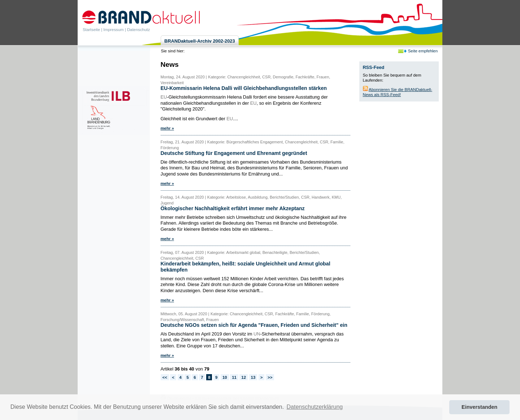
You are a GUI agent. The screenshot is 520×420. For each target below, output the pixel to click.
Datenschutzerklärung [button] (315, 407)
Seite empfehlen (423, 51)
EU (164, 97)
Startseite (91, 30)
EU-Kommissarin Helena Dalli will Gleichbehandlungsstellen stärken (244, 88)
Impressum (113, 30)
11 (234, 377)
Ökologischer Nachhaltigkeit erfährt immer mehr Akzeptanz (233, 208)
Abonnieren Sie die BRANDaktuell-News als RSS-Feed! (398, 92)
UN (257, 334)
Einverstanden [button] (479, 407)
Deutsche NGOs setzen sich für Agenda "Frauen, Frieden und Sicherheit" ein (254, 325)
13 (253, 377)
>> (270, 377)
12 (244, 377)
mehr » (167, 128)
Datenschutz (138, 30)
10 (225, 377)
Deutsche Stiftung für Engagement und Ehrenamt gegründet (234, 153)
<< (165, 377)
